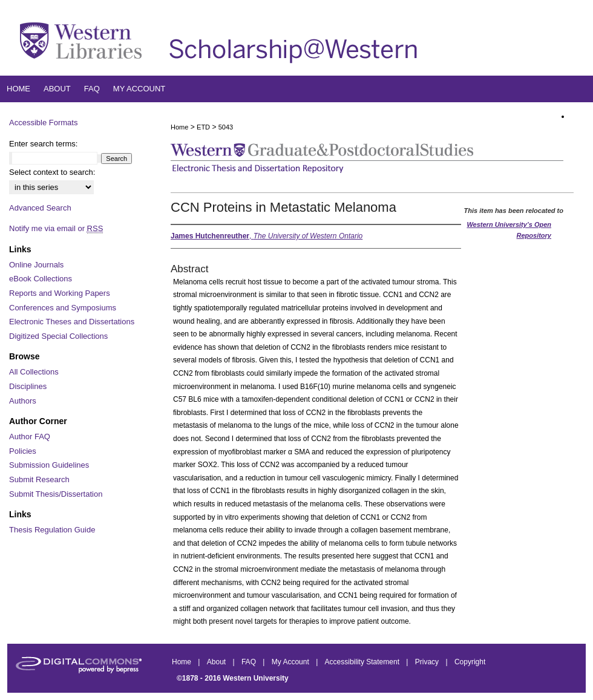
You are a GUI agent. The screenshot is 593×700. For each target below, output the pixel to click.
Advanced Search (40, 208)
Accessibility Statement (363, 662)
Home (179, 127)
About (218, 662)
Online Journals (36, 265)
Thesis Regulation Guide (52, 530)
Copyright (470, 662)
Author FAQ (30, 437)
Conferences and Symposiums (63, 308)
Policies (23, 451)
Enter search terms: (43, 144)
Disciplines (28, 386)
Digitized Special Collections (58, 336)
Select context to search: (52, 172)
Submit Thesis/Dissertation (56, 494)
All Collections (34, 372)
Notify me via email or (56, 229)
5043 (226, 127)
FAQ (250, 662)
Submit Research (39, 479)
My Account (291, 662)
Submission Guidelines (49, 465)
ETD (203, 127)
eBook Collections (41, 279)
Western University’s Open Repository (509, 230)
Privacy (428, 662)
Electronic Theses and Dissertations (72, 322)
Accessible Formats (43, 123)
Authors (23, 401)
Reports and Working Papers (60, 293)
